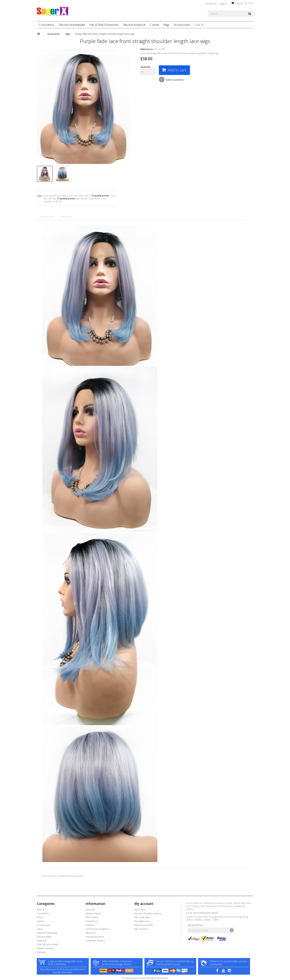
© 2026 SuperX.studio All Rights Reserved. (145, 978)
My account (144, 904)
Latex (40, 929)
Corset (154, 25)
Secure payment (95, 937)
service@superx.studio (206, 913)
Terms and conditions (98, 929)
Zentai (40, 921)
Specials (90, 909)
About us (91, 933)
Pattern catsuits (45, 948)
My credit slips (142, 917)
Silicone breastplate (72, 25)
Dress (40, 917)
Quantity (145, 67)
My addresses (142, 921)
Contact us (211, 4)
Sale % (199, 25)
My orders (140, 909)
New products (93, 913)
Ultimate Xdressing (47, 933)
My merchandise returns (148, 913)
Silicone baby (44, 937)
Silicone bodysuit (134, 25)
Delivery (90, 925)
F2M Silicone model (48, 944)
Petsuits (41, 952)
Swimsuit (42, 940)
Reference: (147, 49)
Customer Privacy (95, 940)
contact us (239, 906)
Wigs (166, 25)
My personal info (144, 925)
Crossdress (47, 25)
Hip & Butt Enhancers (104, 25)
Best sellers (92, 917)
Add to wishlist (174, 80)
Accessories (182, 25)
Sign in (223, 4)
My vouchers (141, 929)
